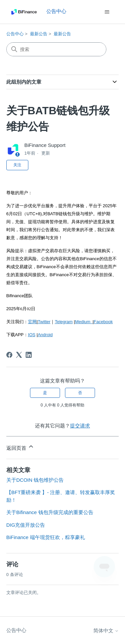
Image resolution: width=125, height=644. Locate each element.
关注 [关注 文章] (17, 165)
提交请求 (80, 426)
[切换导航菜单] (107, 12)
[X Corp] (19, 355)
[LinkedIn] (29, 355)
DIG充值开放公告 (26, 525)
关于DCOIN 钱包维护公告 (35, 480)
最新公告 (39, 34)
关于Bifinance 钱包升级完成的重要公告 (50, 512)
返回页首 (20, 447)
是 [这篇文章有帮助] (45, 393)
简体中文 (106, 631)
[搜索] (56, 49)
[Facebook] (9, 355)
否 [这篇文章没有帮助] (80, 393)
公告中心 (15, 34)
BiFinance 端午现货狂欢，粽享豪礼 (46, 537)
